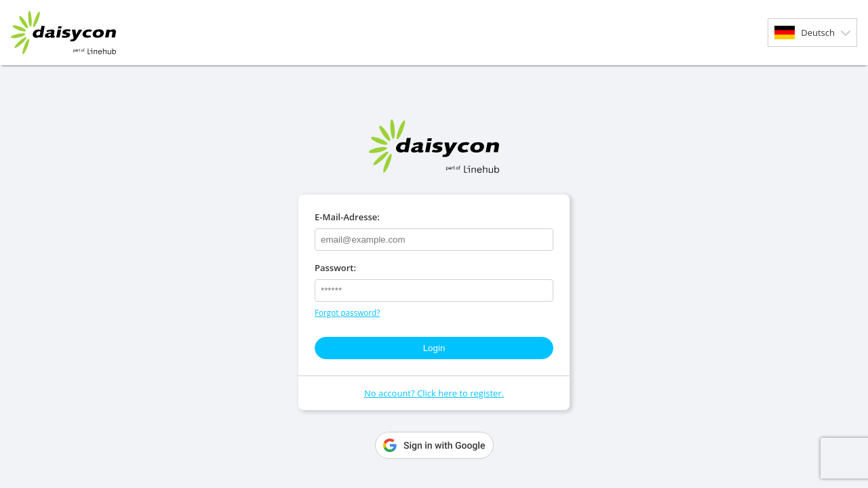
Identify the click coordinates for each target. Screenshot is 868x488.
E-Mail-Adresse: (347, 217)
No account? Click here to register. (434, 393)
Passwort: (335, 268)
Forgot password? (347, 312)
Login (434, 348)
